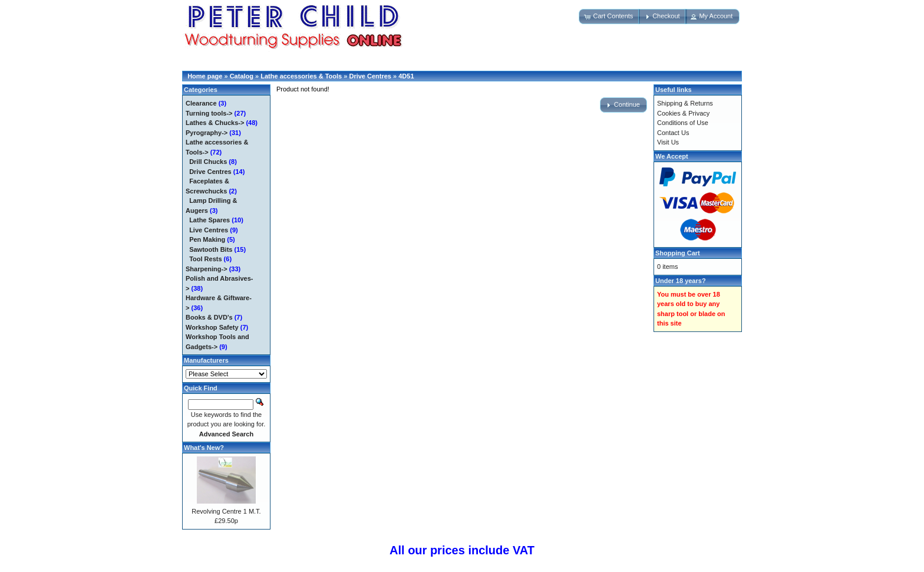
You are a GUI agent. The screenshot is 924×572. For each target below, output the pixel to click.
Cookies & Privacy (683, 113)
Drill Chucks (208, 162)
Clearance (201, 103)
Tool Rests (205, 259)
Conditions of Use (683, 123)
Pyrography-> (207, 133)
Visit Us (668, 142)
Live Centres (209, 230)
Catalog (242, 76)
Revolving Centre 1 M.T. (226, 511)
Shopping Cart (678, 253)
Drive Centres (370, 76)
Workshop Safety (212, 327)
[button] (609, 17)
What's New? (204, 448)
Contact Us (673, 133)
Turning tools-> (209, 113)
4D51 (406, 76)
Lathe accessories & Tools (301, 76)
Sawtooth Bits (211, 249)
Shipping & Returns (685, 103)
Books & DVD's (209, 317)
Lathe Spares (209, 220)
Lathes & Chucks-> (215, 123)
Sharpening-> (207, 269)
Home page (205, 76)
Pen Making (207, 239)
